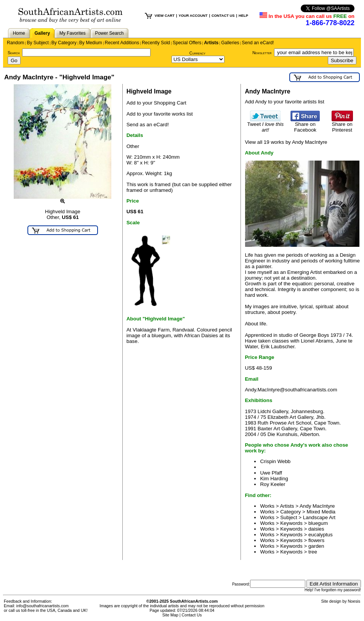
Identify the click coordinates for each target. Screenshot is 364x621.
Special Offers (187, 43)
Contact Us (192, 615)
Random (15, 43)
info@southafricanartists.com (43, 606)
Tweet (266, 125)
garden (316, 546)
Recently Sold (156, 43)
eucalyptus (321, 535)
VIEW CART (165, 16)
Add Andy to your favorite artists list (284, 102)
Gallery (42, 33)
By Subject (38, 43)
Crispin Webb (275, 461)
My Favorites (73, 33)
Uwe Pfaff (271, 473)
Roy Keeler (273, 484)
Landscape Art (319, 517)
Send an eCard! (258, 43)
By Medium (91, 43)
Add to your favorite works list (160, 114)
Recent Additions (122, 43)
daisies (316, 529)
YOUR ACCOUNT (193, 16)
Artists (211, 43)
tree (313, 552)
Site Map (170, 615)
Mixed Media (321, 512)
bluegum (318, 523)
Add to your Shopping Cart (156, 103)
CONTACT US (223, 16)
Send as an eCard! (148, 125)
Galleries (230, 43)
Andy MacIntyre (317, 506)
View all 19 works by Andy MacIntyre (286, 142)
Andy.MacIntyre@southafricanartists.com (291, 390)
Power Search (109, 33)
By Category (64, 43)
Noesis (354, 601)
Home (19, 33)
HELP (243, 16)
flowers (316, 540)
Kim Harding (274, 479)
